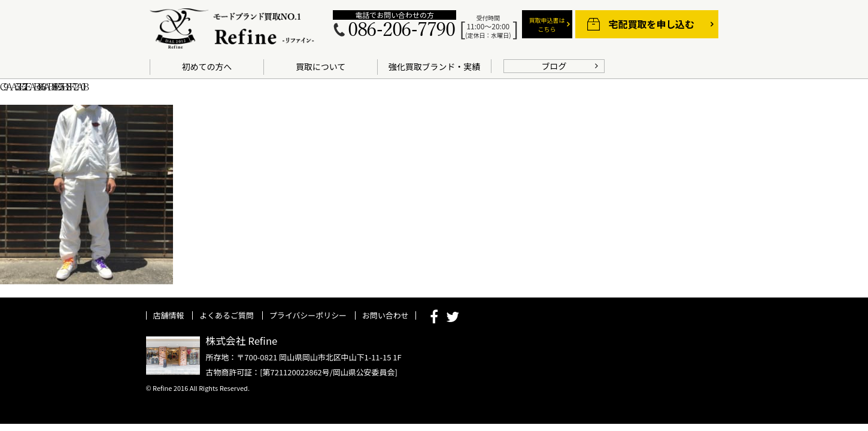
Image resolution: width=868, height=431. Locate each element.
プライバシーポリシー (308, 315)
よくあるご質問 (227, 315)
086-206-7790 (401, 30)
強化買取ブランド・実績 (434, 66)
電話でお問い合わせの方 (394, 15)
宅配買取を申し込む (652, 24)
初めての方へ (207, 66)
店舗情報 (169, 315)
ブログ (554, 66)
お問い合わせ (386, 315)
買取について (321, 66)
